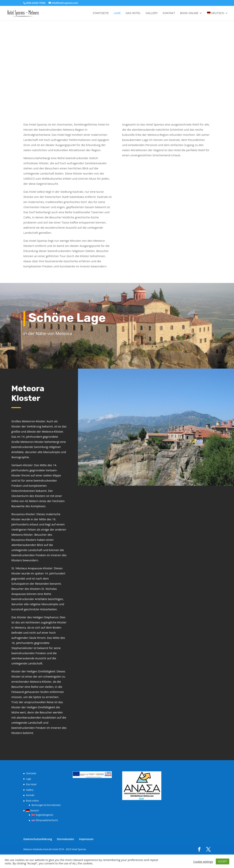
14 (167, 478)
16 (174, 478)
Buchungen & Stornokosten (46, 805)
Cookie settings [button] (203, 862)
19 (183, 478)
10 (154, 478)
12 (161, 478)
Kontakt (169, 13)
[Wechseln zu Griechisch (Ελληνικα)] (46, 820)
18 (180, 478)
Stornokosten (65, 839)
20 (187, 478)
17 (177, 478)
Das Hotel (133, 13)
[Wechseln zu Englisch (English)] (46, 815)
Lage (117, 13)
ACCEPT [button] (223, 861)
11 (158, 478)
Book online (189, 13)
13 (164, 478)
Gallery (152, 13)
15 (171, 478)
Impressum (86, 839)
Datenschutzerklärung (38, 839)
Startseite (101, 13)
